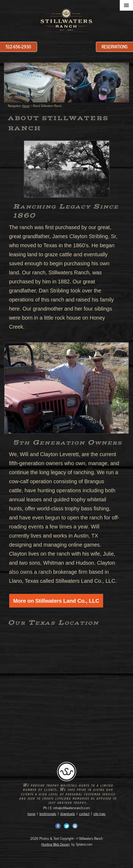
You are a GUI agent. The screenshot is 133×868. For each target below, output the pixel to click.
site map (99, 813)
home (32, 813)
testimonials (48, 813)
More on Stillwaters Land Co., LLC (56, 601)
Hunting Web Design (56, 844)
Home (26, 106)
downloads (68, 813)
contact (84, 813)
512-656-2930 (19, 47)
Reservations (115, 47)
